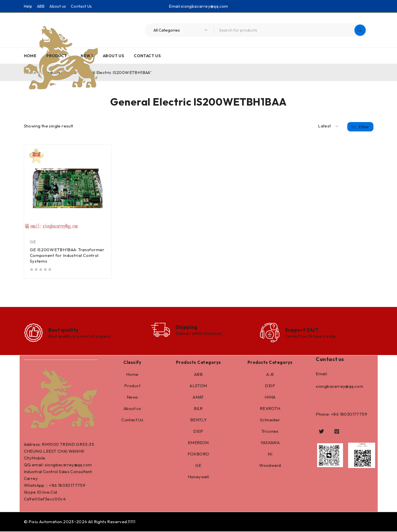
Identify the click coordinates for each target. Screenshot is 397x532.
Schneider (270, 420)
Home (132, 375)
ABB (41, 6)
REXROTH (270, 409)
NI (270, 454)
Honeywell (198, 477)
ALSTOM (198, 386)
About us (58, 6)
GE (33, 242)
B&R (198, 409)
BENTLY (198, 420)
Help (28, 6)
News (132, 398)
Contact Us (81, 6)
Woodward (270, 466)
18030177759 (72, 486)
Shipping (188, 327)
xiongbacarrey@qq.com (204, 6)
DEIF (198, 432)
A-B (270, 375)
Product (132, 386)
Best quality (64, 330)
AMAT (198, 398)
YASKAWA (270, 443)
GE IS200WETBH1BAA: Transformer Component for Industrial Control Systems (67, 255)
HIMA (270, 398)
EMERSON (198, 443)
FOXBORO (198, 454)
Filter (364, 126)
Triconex (270, 432)
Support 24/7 (302, 330)
